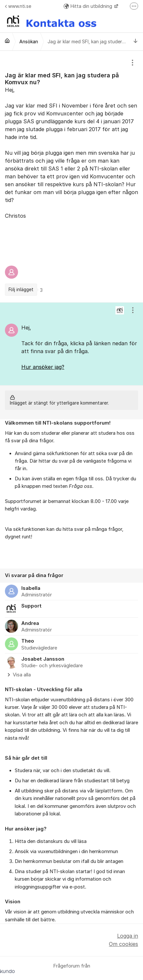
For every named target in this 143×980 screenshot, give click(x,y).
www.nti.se (18, 6)
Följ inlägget (21, 290)
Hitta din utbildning (89, 6)
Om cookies (123, 944)
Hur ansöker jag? (43, 367)
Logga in (128, 936)
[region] (71, 177)
